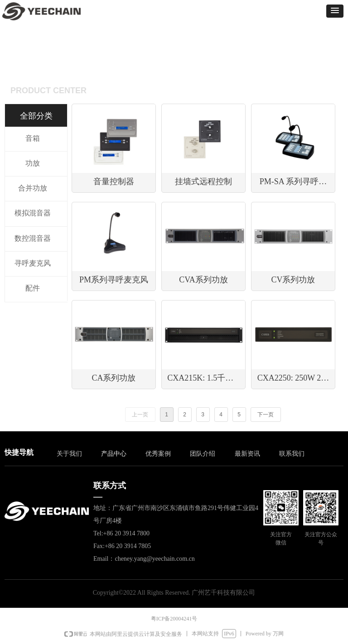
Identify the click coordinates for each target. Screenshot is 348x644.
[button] (335, 11)
